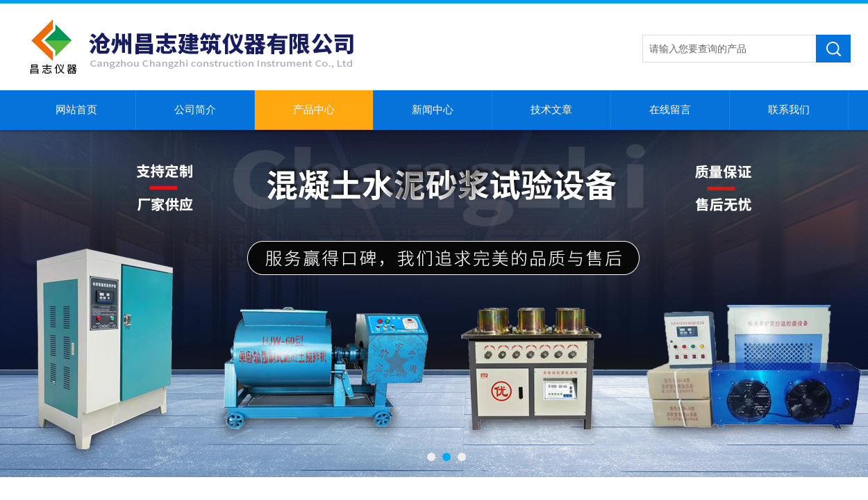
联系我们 (789, 110)
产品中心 (314, 110)
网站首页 (76, 110)
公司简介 (195, 110)
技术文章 (551, 110)
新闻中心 (433, 110)
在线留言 (670, 110)
